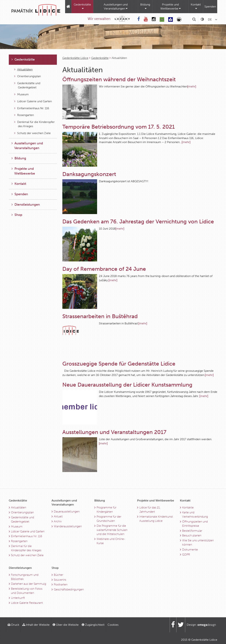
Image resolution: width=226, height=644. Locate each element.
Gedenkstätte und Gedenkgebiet (27, 85)
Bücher (58, 575)
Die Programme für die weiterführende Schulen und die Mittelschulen (112, 530)
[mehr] (192, 86)
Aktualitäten (23, 69)
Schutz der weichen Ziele (32, 133)
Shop (17, 215)
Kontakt (196, 6)
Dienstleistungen (26, 205)
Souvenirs (60, 580)
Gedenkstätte (82, 6)
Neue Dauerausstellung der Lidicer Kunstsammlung (127, 385)
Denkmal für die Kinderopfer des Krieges (34, 124)
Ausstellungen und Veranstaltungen (116, 6)
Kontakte (188, 507)
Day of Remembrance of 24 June (104, 269)
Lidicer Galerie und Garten (33, 101)
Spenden (210, 6)
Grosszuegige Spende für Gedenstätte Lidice (119, 364)
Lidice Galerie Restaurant (27, 603)
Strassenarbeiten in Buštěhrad (100, 316)
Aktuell (58, 516)
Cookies (113, 625)
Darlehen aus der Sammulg (29, 584)
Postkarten (61, 584)
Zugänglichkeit (93, 625)
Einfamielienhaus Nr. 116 (32, 108)
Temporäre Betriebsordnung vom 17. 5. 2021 (119, 127)
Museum (21, 94)
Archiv (58, 521)
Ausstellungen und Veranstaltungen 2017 (114, 432)
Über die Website (66, 625)
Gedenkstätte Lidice (75, 58)
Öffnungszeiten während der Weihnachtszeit (119, 79)
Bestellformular (192, 531)
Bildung (145, 6)
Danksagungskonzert (89, 174)
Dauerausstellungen (67, 511)
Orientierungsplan (28, 76)
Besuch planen (192, 535)
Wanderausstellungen (68, 526)
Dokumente (190, 550)
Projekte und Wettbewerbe (171, 6)
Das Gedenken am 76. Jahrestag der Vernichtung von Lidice (138, 222)
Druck (13, 625)
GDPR (186, 554)
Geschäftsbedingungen (69, 589)
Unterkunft (18, 598)
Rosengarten (24, 115)
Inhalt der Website (36, 625)
